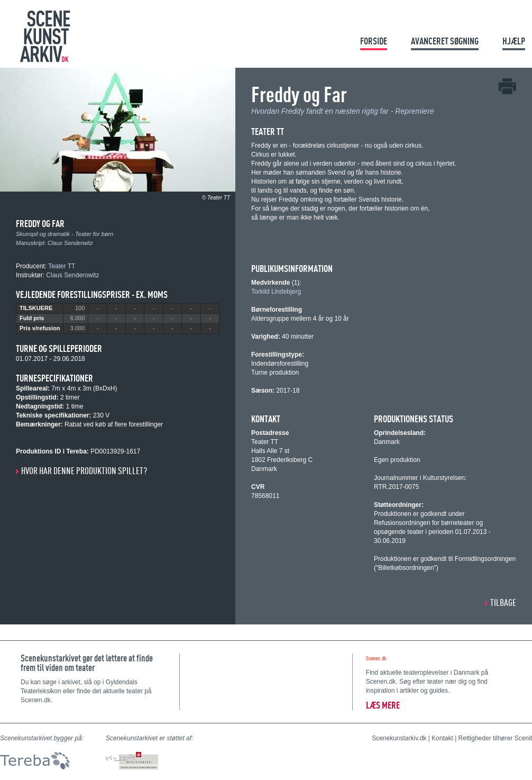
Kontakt (442, 738)
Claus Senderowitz (72, 275)
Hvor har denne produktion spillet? (84, 471)
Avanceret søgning (445, 41)
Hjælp (514, 41)
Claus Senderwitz (70, 243)
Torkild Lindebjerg (276, 292)
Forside (374, 41)
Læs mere (383, 705)
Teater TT (62, 266)
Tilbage (503, 602)
